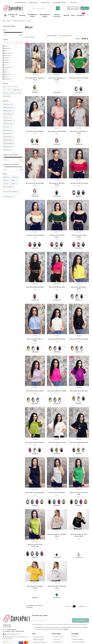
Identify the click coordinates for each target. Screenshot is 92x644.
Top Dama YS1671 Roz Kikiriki (79, 183)
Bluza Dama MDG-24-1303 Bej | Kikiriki (57, 535)
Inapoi (67, 606)
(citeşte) (66, 629)
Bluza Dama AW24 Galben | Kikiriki (35, 587)
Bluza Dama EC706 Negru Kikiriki (57, 184)
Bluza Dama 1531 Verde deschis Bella (35, 545)
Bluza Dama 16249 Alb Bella (57, 442)
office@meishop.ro (60, 3)
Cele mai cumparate (79, 642)
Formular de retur (58, 637)
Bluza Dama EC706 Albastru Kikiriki (79, 132)
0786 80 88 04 (20, 3)
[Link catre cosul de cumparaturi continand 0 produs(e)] (85, 8)
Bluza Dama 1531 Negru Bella (35, 492)
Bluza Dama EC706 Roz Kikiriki (57, 131)
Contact (74, 3)
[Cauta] (45, 8)
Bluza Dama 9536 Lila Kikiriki (35, 391)
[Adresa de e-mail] (52, 620)
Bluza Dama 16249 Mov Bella (79, 391)
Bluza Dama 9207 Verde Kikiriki (79, 78)
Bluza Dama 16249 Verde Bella (35, 442)
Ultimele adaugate (78, 639)
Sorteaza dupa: (52, 36)
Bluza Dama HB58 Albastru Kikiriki (57, 79)
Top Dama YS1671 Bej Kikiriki (35, 235)
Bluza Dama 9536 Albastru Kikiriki (35, 340)
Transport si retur (39, 637)
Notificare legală (38, 640)
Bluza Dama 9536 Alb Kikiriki (57, 339)
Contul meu (56, 639)
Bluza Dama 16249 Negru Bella (79, 442)
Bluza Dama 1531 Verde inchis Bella (79, 493)
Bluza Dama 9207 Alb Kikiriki (35, 131)
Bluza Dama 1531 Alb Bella (57, 492)
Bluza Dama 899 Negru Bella (35, 287)
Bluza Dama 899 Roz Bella (57, 287)
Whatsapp (45, 3)
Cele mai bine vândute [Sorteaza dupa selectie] (65, 36)
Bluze (35, 82)
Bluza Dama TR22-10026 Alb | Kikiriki (57, 587)
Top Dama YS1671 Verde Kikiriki (57, 236)
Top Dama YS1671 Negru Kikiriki (79, 236)
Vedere (78, 39)
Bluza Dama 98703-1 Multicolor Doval (35, 79)
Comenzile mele (58, 642)
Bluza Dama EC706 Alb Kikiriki (35, 183)
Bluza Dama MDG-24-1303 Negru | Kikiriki (79, 535)
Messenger (33, 3)
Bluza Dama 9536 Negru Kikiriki (79, 339)
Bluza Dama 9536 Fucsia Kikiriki (57, 391)
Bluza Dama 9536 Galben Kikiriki (79, 288)
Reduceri (75, 637)
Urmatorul (83, 606)
